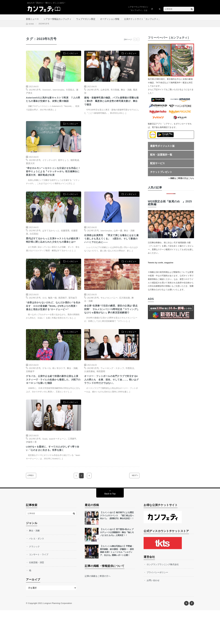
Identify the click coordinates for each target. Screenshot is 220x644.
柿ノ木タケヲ (59, 390)
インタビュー (72, 56)
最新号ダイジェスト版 (162, 149)
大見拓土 (70, 93)
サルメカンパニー (109, 314)
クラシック (34, 580)
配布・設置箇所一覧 (161, 158)
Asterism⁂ (47, 93)
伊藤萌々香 (31, 470)
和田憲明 (101, 394)
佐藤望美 (65, 242)
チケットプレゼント (161, 175)
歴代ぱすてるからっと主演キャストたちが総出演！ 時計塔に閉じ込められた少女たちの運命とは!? (53, 254)
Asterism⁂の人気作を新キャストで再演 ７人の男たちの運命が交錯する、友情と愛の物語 (53, 105)
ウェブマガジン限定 (86, 19)
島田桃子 (63, 314)
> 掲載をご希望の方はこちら (181, 181)
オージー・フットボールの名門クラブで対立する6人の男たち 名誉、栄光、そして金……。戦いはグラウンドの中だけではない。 (111, 405)
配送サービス (158, 166)
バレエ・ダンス (37, 572)
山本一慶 (118, 242)
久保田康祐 (90, 394)
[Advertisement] (112, 157)
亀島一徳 (52, 314)
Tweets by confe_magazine (161, 266)
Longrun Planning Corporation (58, 637)
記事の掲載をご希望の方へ (98, 610)
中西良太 (130, 390)
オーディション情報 (110, 19)
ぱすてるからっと (51, 242)
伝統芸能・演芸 (37, 596)
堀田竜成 (75, 165)
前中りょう (63, 165)
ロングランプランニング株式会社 (163, 598)
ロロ (44, 314)
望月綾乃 (73, 314)
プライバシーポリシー (157, 606)
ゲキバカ (47, 390)
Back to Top (110, 528)
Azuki (45, 467)
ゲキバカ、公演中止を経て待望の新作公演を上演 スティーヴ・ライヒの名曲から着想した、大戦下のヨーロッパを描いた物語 (53, 403)
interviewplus (59, 93)
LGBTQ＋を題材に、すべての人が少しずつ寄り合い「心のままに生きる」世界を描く (53, 479)
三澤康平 (72, 467)
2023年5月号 (35, 93)
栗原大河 (30, 168)
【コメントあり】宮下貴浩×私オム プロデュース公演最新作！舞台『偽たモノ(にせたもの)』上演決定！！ (117, 566)
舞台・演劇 (126, 93)
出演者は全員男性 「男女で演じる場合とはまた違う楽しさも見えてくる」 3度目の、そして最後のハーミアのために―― (111, 251)
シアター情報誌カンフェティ (57, 19)
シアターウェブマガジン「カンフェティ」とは (138, 9)
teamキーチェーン (58, 467)
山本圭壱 (105, 93)
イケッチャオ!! (49, 165)
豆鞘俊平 (30, 394)
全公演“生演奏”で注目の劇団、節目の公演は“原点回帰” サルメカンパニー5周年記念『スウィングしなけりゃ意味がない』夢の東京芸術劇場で (111, 328)
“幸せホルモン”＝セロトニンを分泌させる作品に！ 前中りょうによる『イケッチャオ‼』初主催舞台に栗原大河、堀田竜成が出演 (53, 180)
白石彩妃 (34, 245)
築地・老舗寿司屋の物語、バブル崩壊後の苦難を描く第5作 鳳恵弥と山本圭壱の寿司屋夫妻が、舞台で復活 (111, 105)
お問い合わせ (153, 614)
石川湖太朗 (125, 314)
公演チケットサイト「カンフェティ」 (142, 19)
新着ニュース (32, 19)
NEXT (131, 509)
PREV (35, 509)
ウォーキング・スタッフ (112, 390)
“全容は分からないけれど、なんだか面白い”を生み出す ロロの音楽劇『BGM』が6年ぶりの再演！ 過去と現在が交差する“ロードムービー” (54, 325)
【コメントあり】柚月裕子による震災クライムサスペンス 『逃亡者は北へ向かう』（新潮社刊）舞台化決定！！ (117, 549)
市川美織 (115, 93)
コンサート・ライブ (39, 588)
